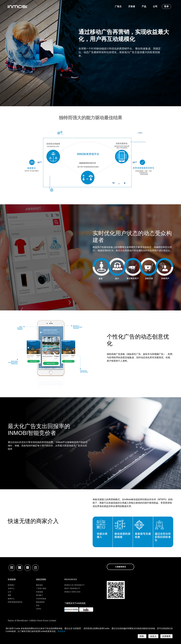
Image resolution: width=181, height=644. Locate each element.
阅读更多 (62, 631)
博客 (9, 595)
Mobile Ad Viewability (74, 585)
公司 (155, 6)
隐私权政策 (40, 602)
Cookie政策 (41, 599)
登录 (166, 6)
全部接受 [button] (166, 636)
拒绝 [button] (142, 636)
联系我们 (11, 585)
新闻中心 (11, 599)
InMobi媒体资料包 (15, 602)
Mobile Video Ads (72, 592)
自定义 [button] (153, 636)
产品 (144, 6)
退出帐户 (39, 595)
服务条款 (39, 585)
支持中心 (11, 588)
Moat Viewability (72, 588)
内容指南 (39, 592)
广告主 (118, 6)
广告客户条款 (41, 588)
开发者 (132, 6)
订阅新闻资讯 (120, 567)
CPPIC (39, 609)
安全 (38, 605)
